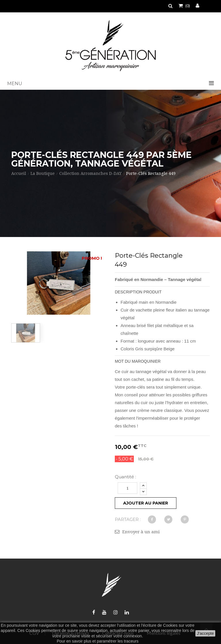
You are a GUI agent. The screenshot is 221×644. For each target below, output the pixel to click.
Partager (152, 519)
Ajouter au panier (146, 503)
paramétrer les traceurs (118, 641)
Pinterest (185, 519)
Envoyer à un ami (141, 532)
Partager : (128, 519)
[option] (26, 333)
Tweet (168, 519)
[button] (110, 84)
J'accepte (205, 633)
